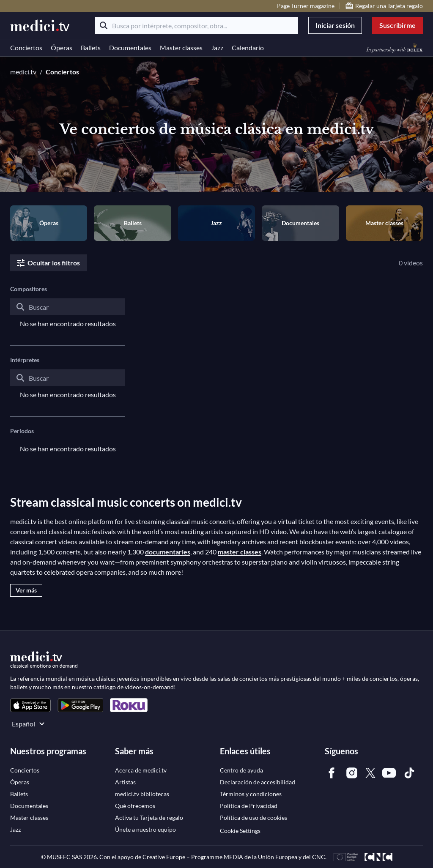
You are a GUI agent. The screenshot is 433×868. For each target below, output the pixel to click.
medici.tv (23, 72)
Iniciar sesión (335, 25)
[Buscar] (104, 25)
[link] (30, 705)
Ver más (26, 590)
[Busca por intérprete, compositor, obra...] (197, 25)
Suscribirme (397, 25)
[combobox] (68, 314)
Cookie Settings (240, 831)
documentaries (168, 552)
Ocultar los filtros (48, 263)
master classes (240, 552)
